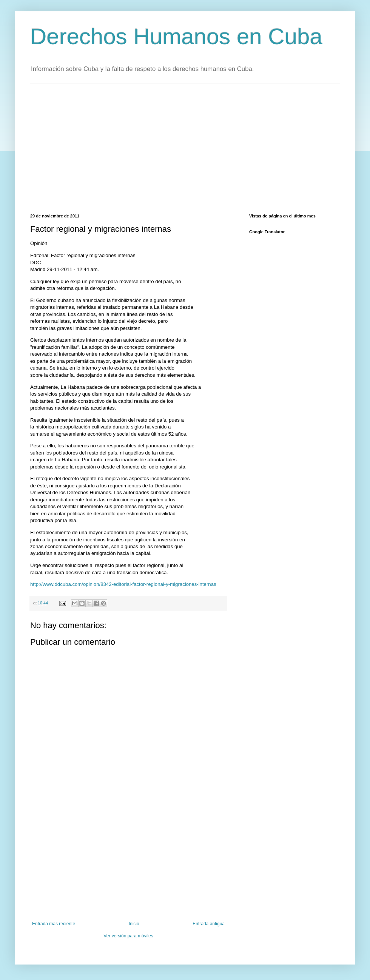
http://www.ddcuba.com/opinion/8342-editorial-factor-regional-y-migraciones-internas (123, 584)
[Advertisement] (160, 148)
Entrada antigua (209, 924)
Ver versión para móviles (128, 936)
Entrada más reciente (54, 924)
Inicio (134, 924)
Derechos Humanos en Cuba (176, 36)
